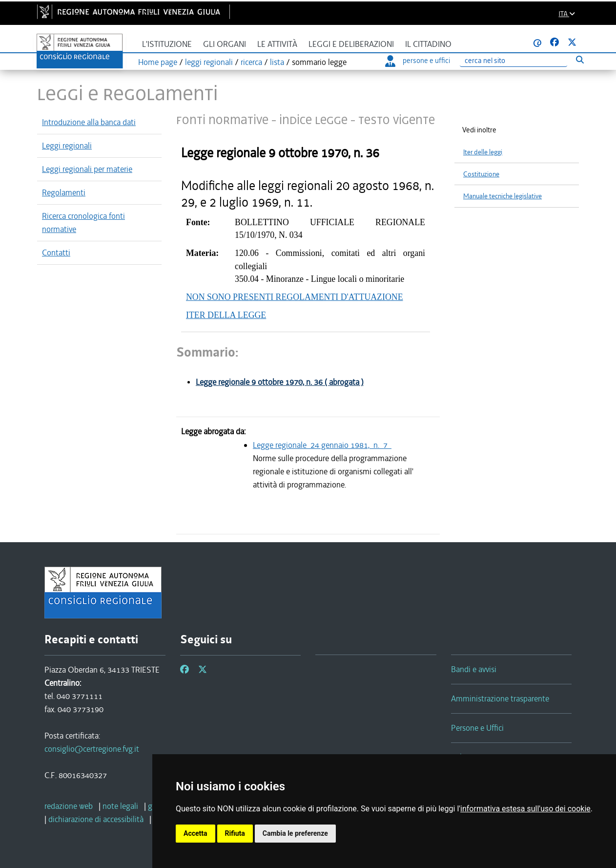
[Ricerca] (513, 61)
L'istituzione (167, 44)
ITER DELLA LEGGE (226, 315)
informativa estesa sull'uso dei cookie (525, 809)
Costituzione (481, 174)
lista (277, 62)
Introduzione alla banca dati (89, 122)
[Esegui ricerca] (580, 59)
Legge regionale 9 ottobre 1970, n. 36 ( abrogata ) (280, 382)
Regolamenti (64, 192)
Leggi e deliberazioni (351, 44)
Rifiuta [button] (235, 833)
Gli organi (225, 44)
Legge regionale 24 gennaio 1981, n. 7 (322, 445)
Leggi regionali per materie (87, 169)
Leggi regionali (67, 146)
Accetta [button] (195, 833)
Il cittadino (428, 44)
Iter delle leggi (483, 152)
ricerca (251, 62)
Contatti (56, 253)
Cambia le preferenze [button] (295, 833)
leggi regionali (209, 62)
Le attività (277, 44)
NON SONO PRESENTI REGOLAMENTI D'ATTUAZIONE (295, 297)
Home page (158, 62)
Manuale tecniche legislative (503, 196)
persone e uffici (418, 61)
